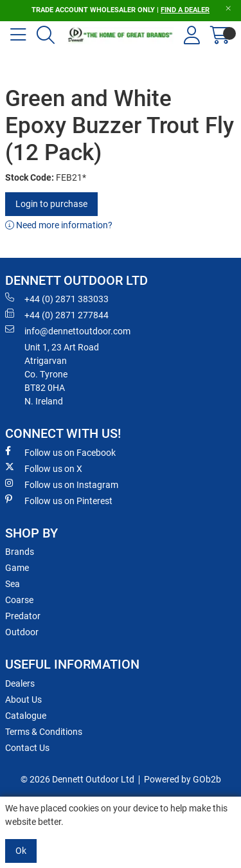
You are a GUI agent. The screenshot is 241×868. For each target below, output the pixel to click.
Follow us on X (44, 468)
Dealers (20, 683)
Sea (13, 584)
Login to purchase (51, 204)
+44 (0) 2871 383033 (57, 298)
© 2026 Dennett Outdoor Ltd (77, 779)
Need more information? (59, 225)
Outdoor (22, 632)
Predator (23, 616)
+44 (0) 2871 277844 (57, 314)
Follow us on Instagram (62, 484)
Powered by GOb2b (183, 779)
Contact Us (27, 748)
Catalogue (26, 716)
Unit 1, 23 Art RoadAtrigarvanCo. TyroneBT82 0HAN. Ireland (62, 374)
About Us (23, 700)
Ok (21, 851)
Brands (20, 552)
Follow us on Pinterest (59, 500)
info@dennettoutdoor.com (68, 330)
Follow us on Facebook (60, 452)
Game (17, 568)
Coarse (19, 600)
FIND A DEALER (185, 10)
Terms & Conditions (44, 732)
